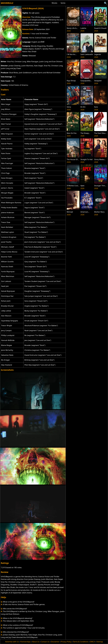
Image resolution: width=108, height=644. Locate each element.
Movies (54, 3)
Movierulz (7, 3)
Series (63, 3)
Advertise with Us (12, 642)
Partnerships (26, 642)
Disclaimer (55, 642)
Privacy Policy (66, 642)
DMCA (92, 642)
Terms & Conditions (81, 642)
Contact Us (45, 642)
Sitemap (100, 642)
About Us (36, 642)
